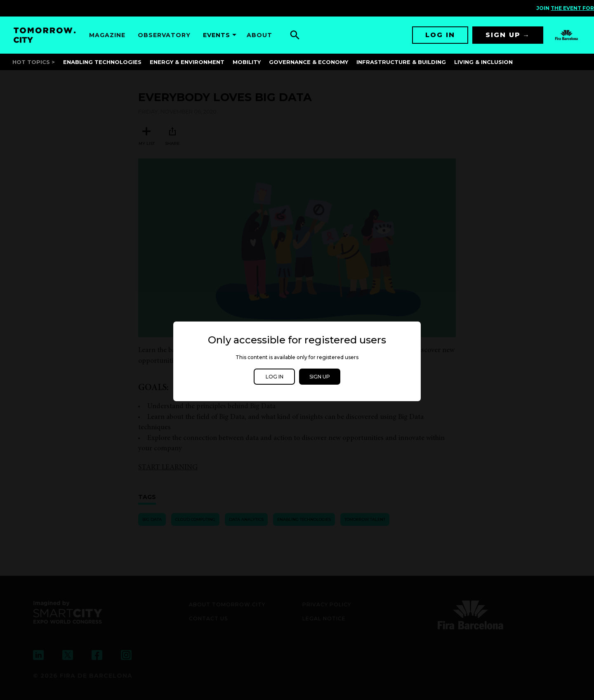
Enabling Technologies (102, 62)
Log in (440, 35)
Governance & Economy (309, 62)
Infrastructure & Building (401, 62)
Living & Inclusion (483, 62)
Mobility (247, 62)
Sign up (503, 35)
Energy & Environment (187, 62)
